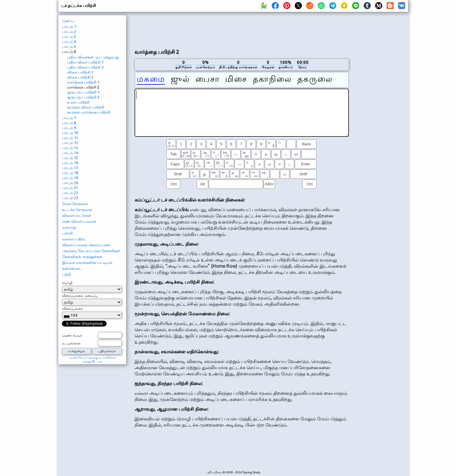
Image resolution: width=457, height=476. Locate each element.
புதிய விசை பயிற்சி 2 (85, 67)
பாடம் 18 (70, 173)
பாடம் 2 (69, 31)
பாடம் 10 (70, 133)
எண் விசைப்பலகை (79, 221)
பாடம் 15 (70, 158)
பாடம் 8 (69, 123)
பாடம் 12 (70, 143)
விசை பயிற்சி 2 (80, 77)
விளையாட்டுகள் (77, 215)
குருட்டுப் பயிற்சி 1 (83, 92)
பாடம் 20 (70, 183)
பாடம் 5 (69, 46)
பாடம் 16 (70, 163)
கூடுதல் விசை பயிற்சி (86, 107)
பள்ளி (67, 233)
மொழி (67, 283)
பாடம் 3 (69, 36)
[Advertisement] (242, 30)
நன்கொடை (72, 268)
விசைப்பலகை (73, 309)
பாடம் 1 (69, 26)
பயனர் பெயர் (72, 335)
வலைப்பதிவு (74, 239)
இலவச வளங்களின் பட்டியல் (87, 262)
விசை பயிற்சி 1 (80, 72)
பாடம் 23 (70, 198)
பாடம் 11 (70, 138)
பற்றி (67, 274)
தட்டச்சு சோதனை (77, 209)
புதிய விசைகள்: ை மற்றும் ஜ (93, 57)
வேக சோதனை (75, 204)
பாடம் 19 (70, 178)
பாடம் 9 (69, 128)
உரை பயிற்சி (78, 102)
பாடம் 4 (69, 41)
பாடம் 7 (69, 118)
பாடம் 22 (70, 193)
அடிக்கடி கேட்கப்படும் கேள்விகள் (91, 251)
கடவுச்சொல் (71, 343)
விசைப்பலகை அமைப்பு (80, 296)
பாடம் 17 (70, 168)
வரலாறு (69, 227)
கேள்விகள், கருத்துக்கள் (82, 257)
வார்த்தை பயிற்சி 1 (83, 82)
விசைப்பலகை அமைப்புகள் (86, 245)
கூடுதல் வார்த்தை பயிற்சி (89, 112)
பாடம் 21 (70, 188)
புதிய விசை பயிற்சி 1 (85, 62)
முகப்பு (68, 21)
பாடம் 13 (70, 148)
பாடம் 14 (70, 153)
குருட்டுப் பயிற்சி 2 (83, 97)
